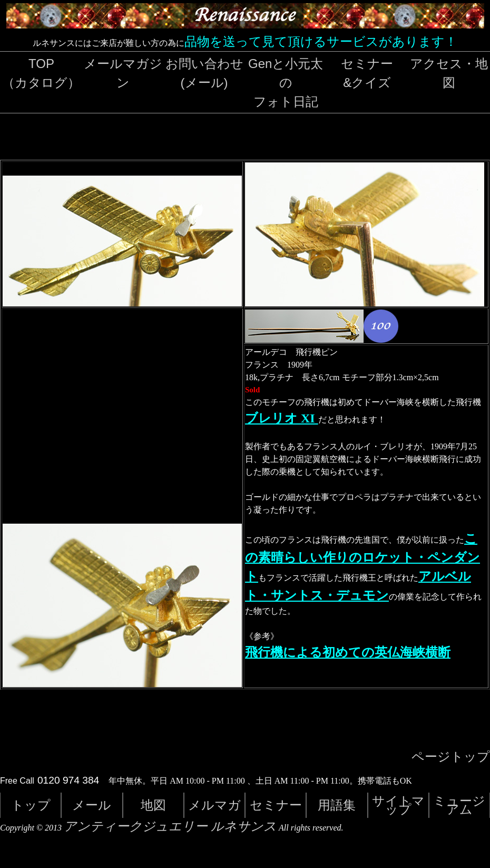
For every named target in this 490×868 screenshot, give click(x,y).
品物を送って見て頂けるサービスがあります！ (321, 41)
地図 (153, 805)
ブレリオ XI (282, 418)
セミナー (276, 805)
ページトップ (451, 757)
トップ (31, 805)
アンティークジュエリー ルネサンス (170, 826)
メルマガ (214, 805)
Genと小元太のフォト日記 (286, 83)
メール (92, 805)
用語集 (337, 805)
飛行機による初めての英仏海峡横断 (348, 652)
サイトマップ (398, 805)
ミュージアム (459, 805)
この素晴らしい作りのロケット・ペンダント (362, 557)
